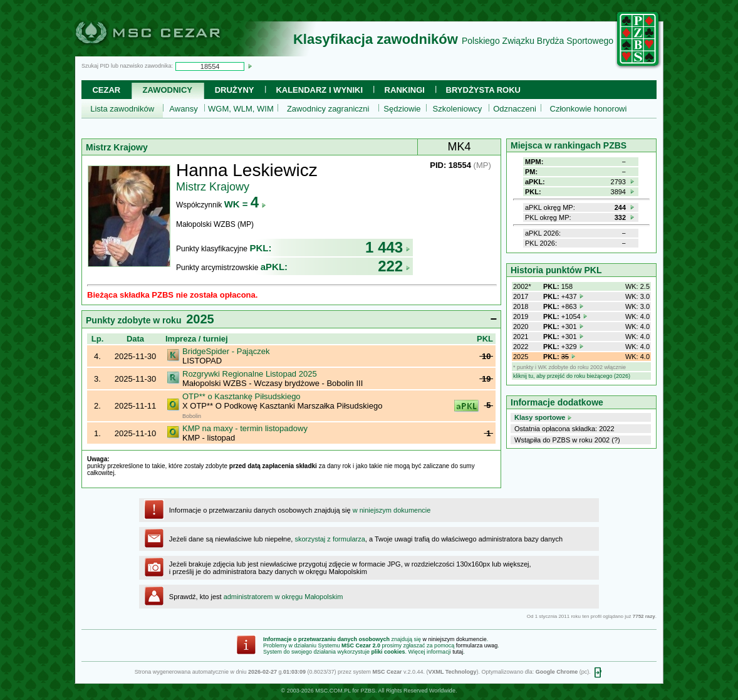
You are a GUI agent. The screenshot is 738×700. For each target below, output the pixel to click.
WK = (245, 204)
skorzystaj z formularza (330, 539)
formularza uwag (477, 645)
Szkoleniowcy (458, 109)
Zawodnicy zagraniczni (328, 109)
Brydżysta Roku (483, 90)
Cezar (106, 90)
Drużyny (235, 90)
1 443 (388, 247)
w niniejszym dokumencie (392, 510)
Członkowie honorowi (589, 109)
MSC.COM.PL (333, 691)
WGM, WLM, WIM (241, 109)
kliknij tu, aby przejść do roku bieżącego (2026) (572, 376)
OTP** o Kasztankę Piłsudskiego (242, 396)
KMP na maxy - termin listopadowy (245, 428)
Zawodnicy (168, 90)
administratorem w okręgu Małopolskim (283, 597)
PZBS (368, 691)
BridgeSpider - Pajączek (226, 351)
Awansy (183, 109)
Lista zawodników (122, 109)
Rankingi (405, 90)
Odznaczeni (515, 109)
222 (394, 266)
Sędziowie (402, 109)
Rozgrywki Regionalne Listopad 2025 (250, 374)
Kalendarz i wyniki (319, 90)
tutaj (458, 652)
